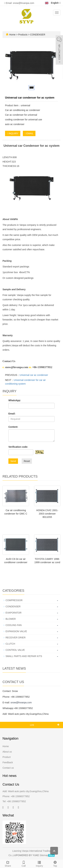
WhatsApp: (15, 400)
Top (55, 863)
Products (23, 35)
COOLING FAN (14, 625)
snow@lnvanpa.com (21, 702)
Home (12, 35)
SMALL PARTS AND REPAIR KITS (24, 656)
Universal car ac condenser (34, 375)
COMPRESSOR (14, 600)
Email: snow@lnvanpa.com (19, 3)
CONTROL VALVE (15, 650)
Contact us (8, 768)
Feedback (8, 762)
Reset (27, 461)
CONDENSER (37, 35)
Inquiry (39, 863)
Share (8, 863)
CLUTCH (10, 644)
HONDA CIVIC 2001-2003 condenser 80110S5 (47, 514)
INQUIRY (13, 133)
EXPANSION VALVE (16, 631)
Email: (12, 414)
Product (7, 757)
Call (24, 863)
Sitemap (44, 855)
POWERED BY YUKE (28, 855)
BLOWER (11, 619)
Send (13, 461)
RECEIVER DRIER (16, 638)
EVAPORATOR (14, 613)
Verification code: (18, 447)
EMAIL (29, 133)
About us (7, 752)
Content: (13, 427)
